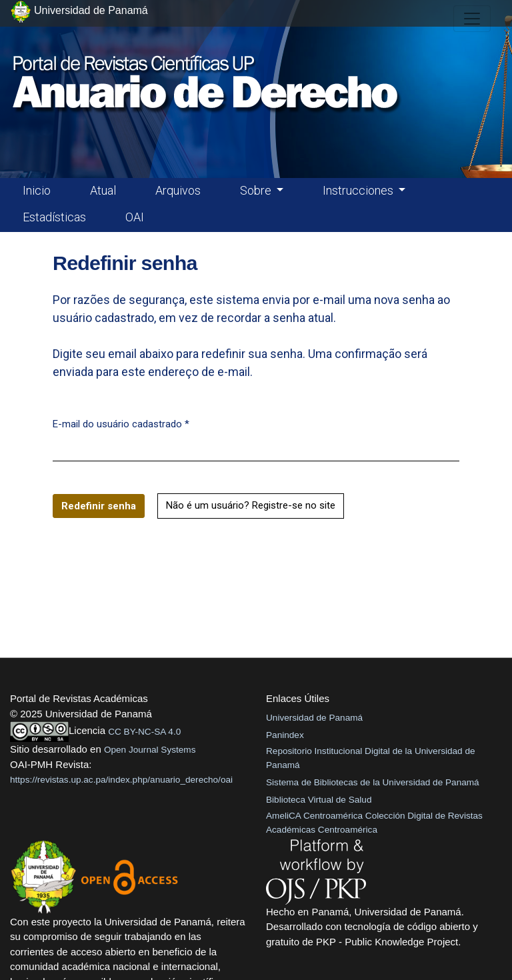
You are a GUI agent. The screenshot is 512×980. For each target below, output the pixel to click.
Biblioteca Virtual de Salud (319, 800)
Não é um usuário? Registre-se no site (251, 505)
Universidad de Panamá (314, 718)
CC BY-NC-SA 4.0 (144, 732)
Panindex (285, 735)
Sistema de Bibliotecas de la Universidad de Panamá (373, 782)
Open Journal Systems (150, 750)
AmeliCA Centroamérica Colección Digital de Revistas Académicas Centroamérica (374, 822)
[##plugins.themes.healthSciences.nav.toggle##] (472, 19)
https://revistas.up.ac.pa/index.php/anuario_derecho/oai (121, 780)
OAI (135, 217)
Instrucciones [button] (359, 190)
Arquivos (178, 190)
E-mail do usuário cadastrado (121, 423)
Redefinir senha (99, 506)
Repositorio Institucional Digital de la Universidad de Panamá (371, 758)
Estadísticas (54, 217)
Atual (103, 190)
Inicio (37, 190)
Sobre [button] (257, 190)
